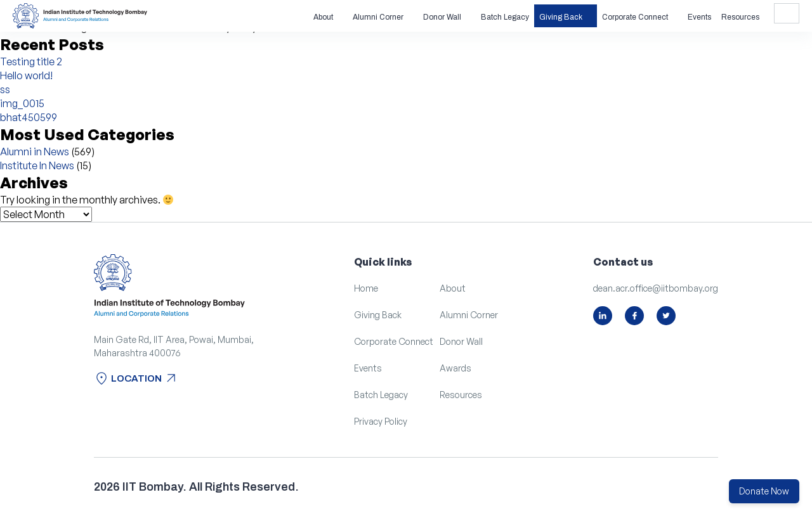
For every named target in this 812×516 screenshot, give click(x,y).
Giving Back (561, 17)
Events (699, 17)
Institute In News (37, 165)
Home (366, 288)
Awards (455, 368)
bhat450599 (29, 117)
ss (5, 89)
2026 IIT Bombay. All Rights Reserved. (196, 487)
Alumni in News (35, 152)
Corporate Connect (635, 17)
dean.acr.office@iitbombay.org (656, 288)
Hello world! (26, 75)
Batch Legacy (505, 17)
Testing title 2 (31, 61)
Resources (740, 17)
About (323, 17)
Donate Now (764, 491)
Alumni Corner (378, 17)
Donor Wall (442, 17)
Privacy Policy (381, 421)
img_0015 (22, 103)
